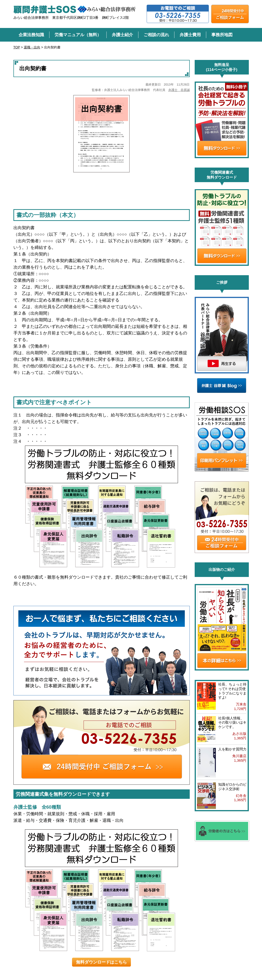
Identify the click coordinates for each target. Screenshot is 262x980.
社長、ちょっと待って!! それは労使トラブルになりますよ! (232, 691)
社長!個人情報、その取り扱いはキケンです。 (232, 723)
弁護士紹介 (122, 35)
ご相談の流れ (156, 35)
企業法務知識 (31, 35)
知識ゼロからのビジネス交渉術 (232, 787)
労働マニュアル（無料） (78, 35)
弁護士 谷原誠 (179, 90)
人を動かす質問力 (232, 749)
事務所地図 (222, 35)
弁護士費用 (190, 35)
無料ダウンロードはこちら (101, 962)
